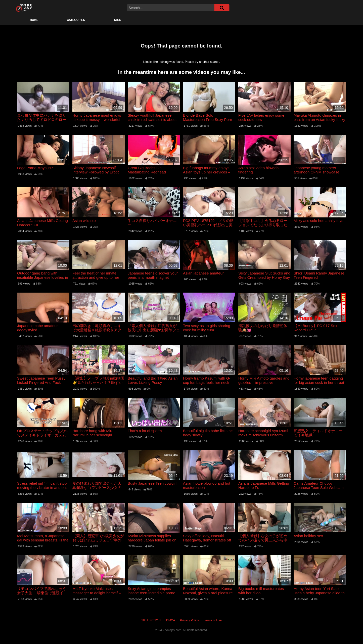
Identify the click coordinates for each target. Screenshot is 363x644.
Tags (117, 20)
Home (34, 20)
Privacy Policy (189, 620)
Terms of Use (213, 620)
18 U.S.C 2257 (151, 620)
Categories (76, 20)
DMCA (171, 620)
